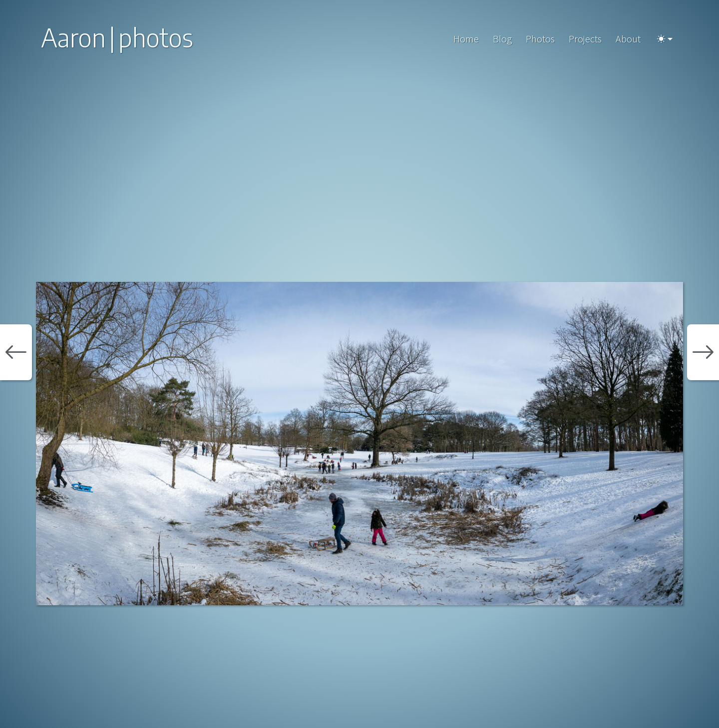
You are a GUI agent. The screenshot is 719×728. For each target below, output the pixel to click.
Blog (502, 39)
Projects (585, 39)
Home (466, 39)
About (628, 39)
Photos (540, 39)
